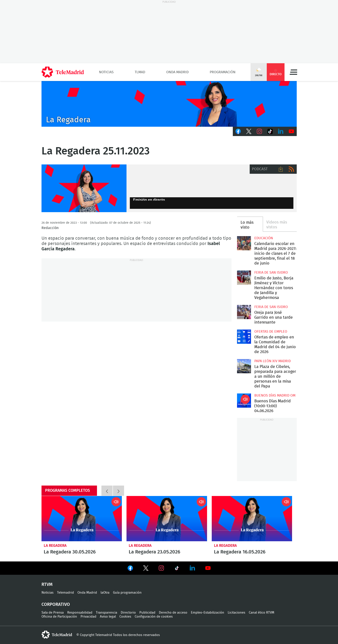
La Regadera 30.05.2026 (82, 519)
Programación (223, 72)
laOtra (105, 593)
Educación (264, 238)
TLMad (140, 72)
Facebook (238, 131)
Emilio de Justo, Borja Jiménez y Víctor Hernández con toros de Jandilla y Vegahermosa (244, 278)
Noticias (106, 72)
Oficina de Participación (59, 617)
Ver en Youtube (208, 568)
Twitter (249, 131)
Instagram (259, 131)
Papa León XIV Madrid (273, 361)
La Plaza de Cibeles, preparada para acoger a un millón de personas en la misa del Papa (244, 366)
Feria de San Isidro (271, 273)
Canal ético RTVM (262, 613)
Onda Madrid (177, 72)
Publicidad (147, 613)
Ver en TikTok (177, 569)
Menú (293, 72)
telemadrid (57, 635)
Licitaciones (236, 613)
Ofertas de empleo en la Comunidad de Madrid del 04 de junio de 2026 (244, 337)
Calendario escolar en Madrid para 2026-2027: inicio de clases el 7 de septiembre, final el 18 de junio (244, 243)
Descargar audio (281, 169)
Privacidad (88, 617)
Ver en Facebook (130, 569)
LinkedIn (281, 131)
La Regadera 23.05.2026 (167, 519)
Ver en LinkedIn (192, 568)
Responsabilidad (80, 613)
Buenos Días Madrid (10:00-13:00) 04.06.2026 (244, 400)
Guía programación (127, 593)
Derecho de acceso (173, 613)
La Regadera (55, 546)
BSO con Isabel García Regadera (84, 188)
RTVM (47, 585)
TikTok (270, 131)
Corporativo (56, 604)
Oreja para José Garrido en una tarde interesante (244, 312)
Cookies (125, 617)
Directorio (128, 613)
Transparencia (107, 613)
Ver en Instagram (161, 568)
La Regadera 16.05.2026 (252, 519)
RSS (291, 169)
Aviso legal (108, 617)
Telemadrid (65, 593)
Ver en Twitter (146, 569)
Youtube (291, 131)
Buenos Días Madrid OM (275, 395)
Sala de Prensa (53, 613)
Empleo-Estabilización (208, 613)
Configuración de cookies (154, 617)
